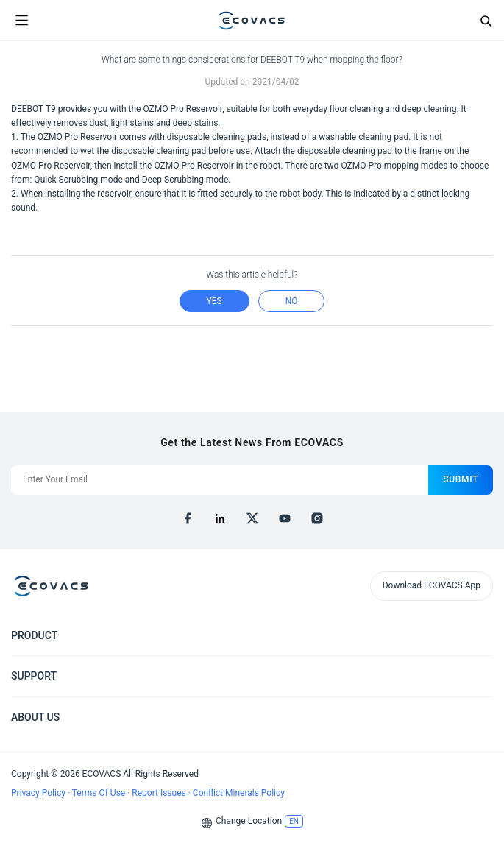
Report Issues (160, 793)
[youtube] (285, 518)
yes (214, 301)
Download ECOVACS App (432, 585)
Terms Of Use (100, 793)
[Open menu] (21, 21)
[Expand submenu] (482, 635)
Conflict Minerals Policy (239, 793)
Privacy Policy (39, 793)
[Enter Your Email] (220, 480)
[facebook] (188, 518)
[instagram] (317, 518)
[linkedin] (220, 518)
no (292, 301)
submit (461, 479)
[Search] (486, 21)
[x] (252, 518)
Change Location (249, 821)
